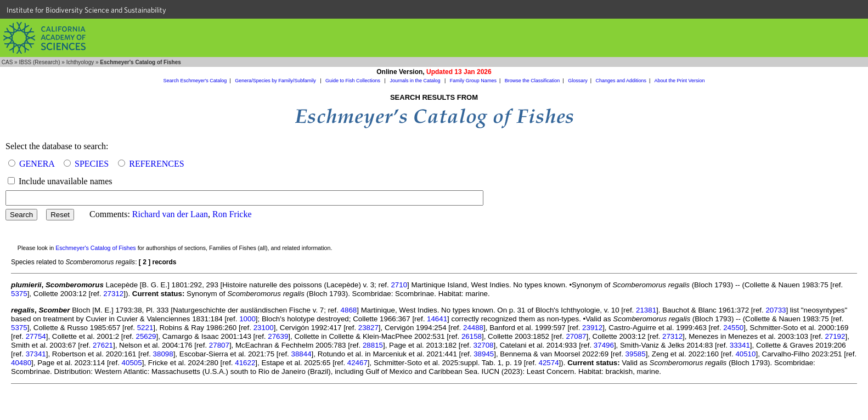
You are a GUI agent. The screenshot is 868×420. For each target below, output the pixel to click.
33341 (740, 345)
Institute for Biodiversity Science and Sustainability (86, 10)
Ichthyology (80, 62)
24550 (733, 328)
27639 (278, 336)
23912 (592, 328)
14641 (437, 319)
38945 (484, 354)
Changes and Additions (621, 81)
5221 (145, 328)
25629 (146, 336)
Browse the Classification (532, 81)
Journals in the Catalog (416, 81)
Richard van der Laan (170, 214)
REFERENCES (156, 164)
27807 (219, 345)
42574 (549, 363)
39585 (636, 354)
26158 (472, 336)
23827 (368, 328)
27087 (576, 336)
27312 (113, 294)
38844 (301, 354)
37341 (36, 354)
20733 (776, 310)
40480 (21, 363)
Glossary (578, 81)
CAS (7, 62)
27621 (103, 345)
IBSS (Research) (39, 62)
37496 (604, 345)
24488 (473, 328)
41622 (245, 363)
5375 (19, 294)
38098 (163, 354)
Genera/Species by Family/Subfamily (276, 81)
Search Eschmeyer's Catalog (195, 81)
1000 (247, 319)
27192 (835, 336)
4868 (349, 310)
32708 (483, 345)
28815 (373, 345)
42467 (357, 363)
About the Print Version (679, 81)
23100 (264, 328)
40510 (745, 354)
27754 (36, 336)
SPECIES (92, 164)
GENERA (37, 164)
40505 (132, 363)
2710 (399, 285)
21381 (646, 310)
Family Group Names (473, 81)
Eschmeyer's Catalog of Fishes (96, 248)
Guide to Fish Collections (354, 81)
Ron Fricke (232, 214)
